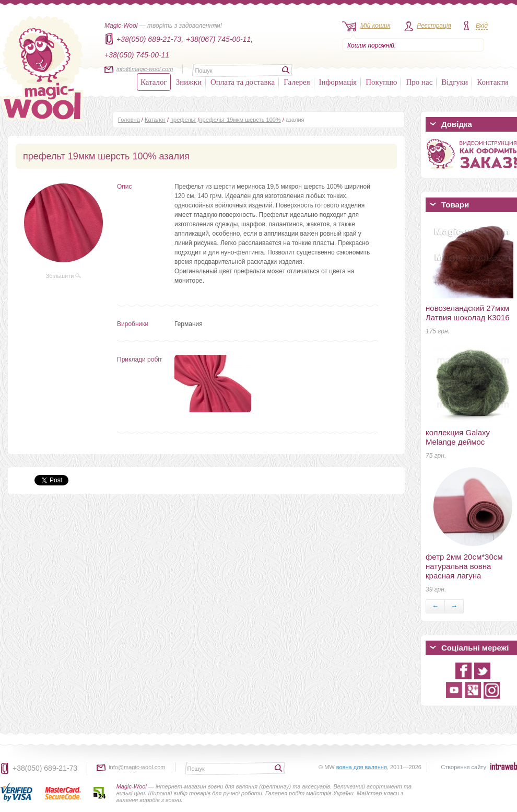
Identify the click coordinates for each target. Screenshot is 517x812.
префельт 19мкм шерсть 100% (240, 120)
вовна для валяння (362, 767)
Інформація (338, 82)
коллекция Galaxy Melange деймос (458, 437)
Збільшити (64, 276)
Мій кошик (375, 26)
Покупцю (381, 82)
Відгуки (455, 82)
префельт (183, 120)
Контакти (492, 82)
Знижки (189, 82)
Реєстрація (434, 26)
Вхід (482, 26)
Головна (129, 120)
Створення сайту (463, 767)
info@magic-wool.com (145, 69)
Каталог (154, 82)
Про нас (419, 82)
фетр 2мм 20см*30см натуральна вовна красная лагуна (464, 566)
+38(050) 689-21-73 (45, 768)
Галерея (297, 82)
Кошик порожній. (372, 45)
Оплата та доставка (243, 82)
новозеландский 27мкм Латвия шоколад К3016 (468, 313)
